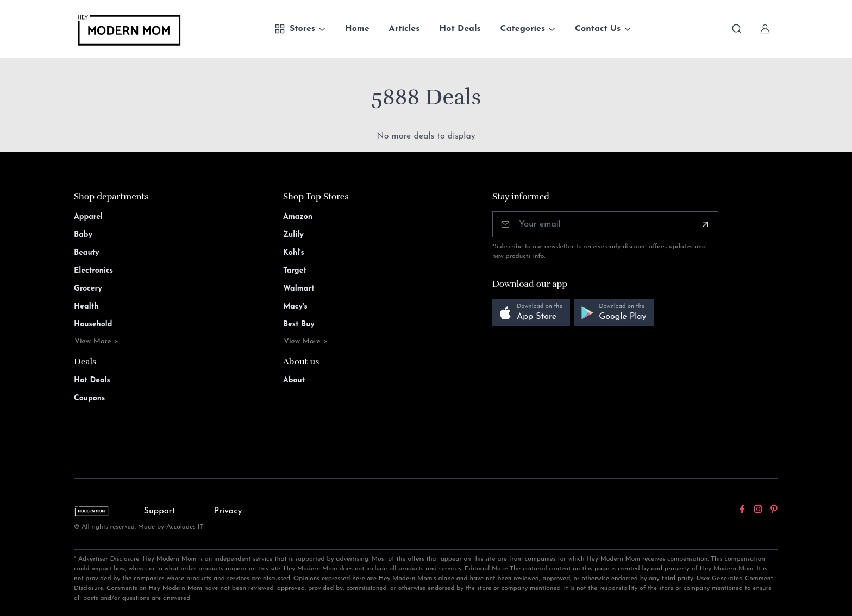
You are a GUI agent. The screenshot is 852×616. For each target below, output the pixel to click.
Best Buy (299, 325)
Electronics (93, 271)
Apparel (88, 217)
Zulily (293, 235)
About (294, 381)
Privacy (228, 511)
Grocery (88, 289)
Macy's (295, 307)
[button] (531, 313)
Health (86, 307)
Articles (405, 29)
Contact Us (598, 29)
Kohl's (294, 253)
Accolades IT (185, 527)
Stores (295, 29)
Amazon (298, 217)
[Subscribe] (705, 224)
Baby (83, 235)
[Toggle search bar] (737, 29)
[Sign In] (765, 29)
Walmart (299, 289)
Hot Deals (460, 29)
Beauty (87, 253)
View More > (96, 341)
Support (160, 511)
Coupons (89, 398)
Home (357, 29)
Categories (523, 29)
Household (93, 325)
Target (295, 271)
